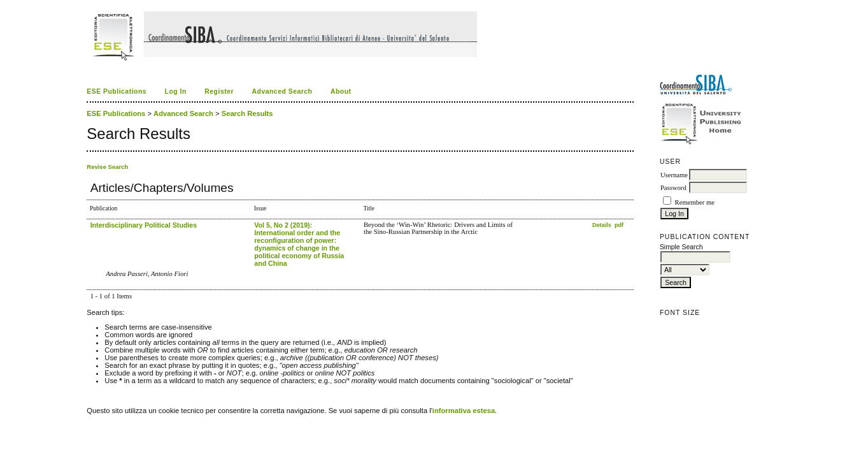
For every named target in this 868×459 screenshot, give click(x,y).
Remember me (695, 202)
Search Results (247, 113)
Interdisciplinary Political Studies (144, 225)
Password (673, 188)
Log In (176, 91)
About (341, 91)
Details (602, 225)
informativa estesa (464, 411)
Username (674, 175)
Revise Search (107, 167)
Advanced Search (282, 91)
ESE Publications (117, 91)
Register (219, 91)
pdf (619, 225)
